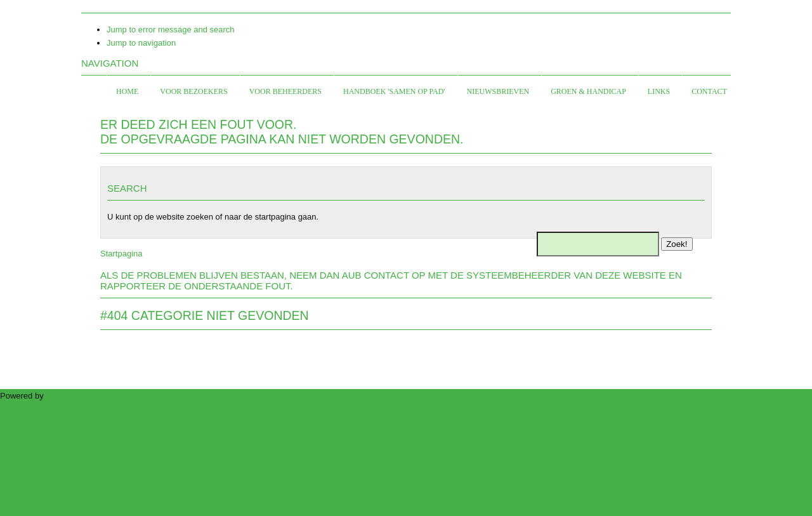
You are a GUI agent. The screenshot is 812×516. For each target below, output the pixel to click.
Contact (709, 91)
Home (127, 91)
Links (659, 91)
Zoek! (677, 244)
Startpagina (121, 254)
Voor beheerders (285, 91)
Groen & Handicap (588, 91)
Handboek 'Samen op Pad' (394, 91)
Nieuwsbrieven (498, 91)
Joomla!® (63, 396)
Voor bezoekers (193, 91)
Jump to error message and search (171, 30)
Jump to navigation (141, 43)
